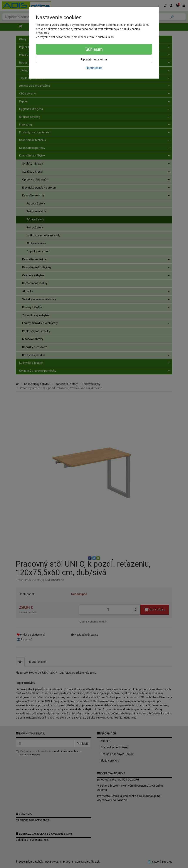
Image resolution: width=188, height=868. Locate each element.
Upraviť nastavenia (94, 59)
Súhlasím (94, 49)
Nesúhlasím (94, 68)
